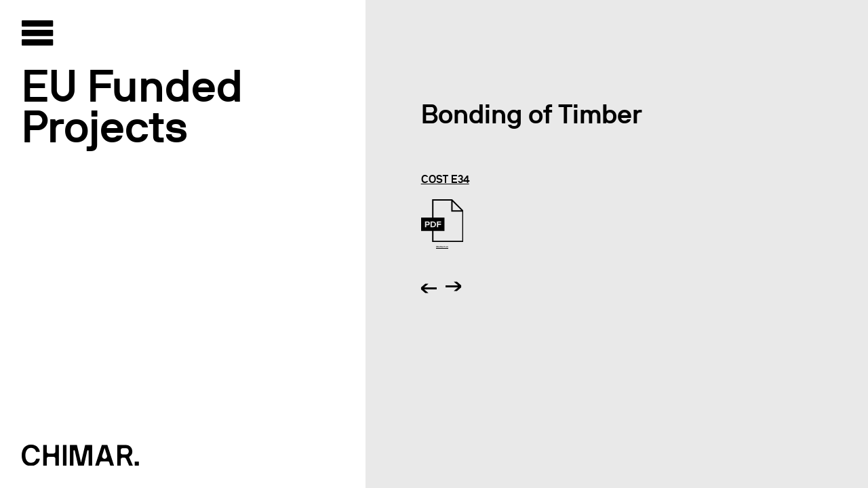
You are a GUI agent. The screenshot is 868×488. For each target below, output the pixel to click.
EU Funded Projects (132, 106)
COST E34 (445, 179)
